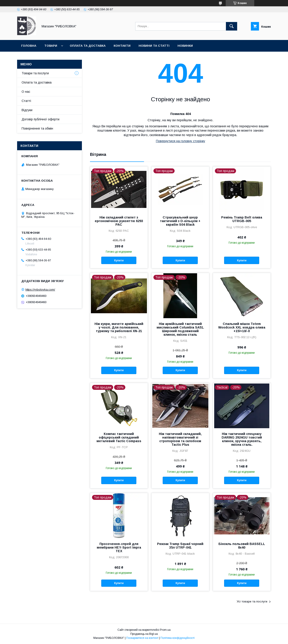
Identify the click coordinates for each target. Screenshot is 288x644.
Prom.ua (165, 630)
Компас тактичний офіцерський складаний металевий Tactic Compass (119, 437)
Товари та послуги (35, 73)
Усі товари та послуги (252, 601)
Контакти (122, 46)
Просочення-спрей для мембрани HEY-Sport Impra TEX (119, 547)
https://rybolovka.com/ (40, 290)
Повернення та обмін (37, 128)
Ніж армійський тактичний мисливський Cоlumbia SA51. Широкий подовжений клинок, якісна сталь (180, 329)
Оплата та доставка (88, 46)
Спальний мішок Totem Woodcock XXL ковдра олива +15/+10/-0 (242, 327)
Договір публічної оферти (40, 119)
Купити (119, 260)
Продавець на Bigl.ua (144, 634)
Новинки (185, 46)
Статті (26, 101)
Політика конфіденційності (178, 638)
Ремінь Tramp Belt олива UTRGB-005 (242, 219)
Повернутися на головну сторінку (181, 141)
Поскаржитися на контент (142, 638)
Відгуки (27, 110)
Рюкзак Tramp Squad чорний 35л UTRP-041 (180, 546)
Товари (51, 46)
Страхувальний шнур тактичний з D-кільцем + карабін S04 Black (180, 221)
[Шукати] (232, 26)
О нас (26, 92)
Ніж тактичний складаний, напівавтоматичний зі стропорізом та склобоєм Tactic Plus (180, 439)
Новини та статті (154, 46)
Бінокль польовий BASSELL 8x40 (242, 546)
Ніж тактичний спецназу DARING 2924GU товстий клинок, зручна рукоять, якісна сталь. (242, 439)
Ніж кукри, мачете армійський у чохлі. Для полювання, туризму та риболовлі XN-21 (119, 327)
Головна (29, 46)
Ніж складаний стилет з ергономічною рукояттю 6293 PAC (119, 221)
